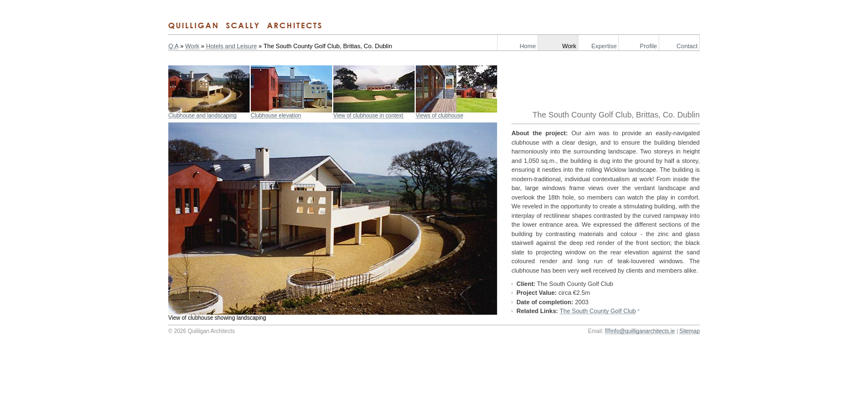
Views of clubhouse (440, 116)
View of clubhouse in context (368, 116)
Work (569, 46)
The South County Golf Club (598, 311)
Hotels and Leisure (231, 46)
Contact (687, 46)
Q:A (173, 46)
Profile (649, 46)
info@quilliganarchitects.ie (643, 331)
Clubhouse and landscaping (202, 116)
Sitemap (689, 331)
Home (528, 46)
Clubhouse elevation (276, 116)
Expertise (604, 46)
